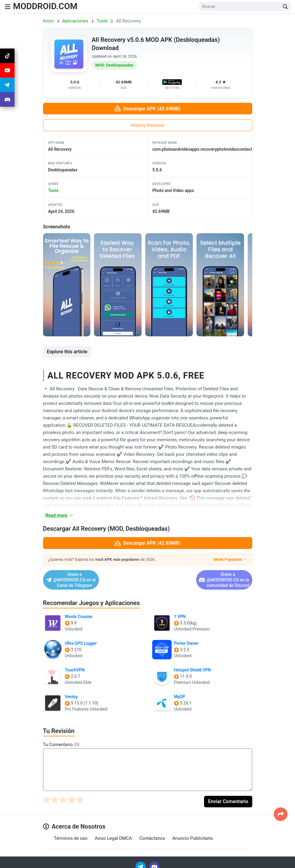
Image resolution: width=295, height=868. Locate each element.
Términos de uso (71, 833)
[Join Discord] (154, 861)
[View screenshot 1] (67, 285)
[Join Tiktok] (7, 56)
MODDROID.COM (45, 6)
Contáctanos (152, 833)
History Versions (148, 125)
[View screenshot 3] (169, 285)
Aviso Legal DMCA (114, 833)
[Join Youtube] (7, 70)
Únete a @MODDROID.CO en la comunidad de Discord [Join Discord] (200, 577)
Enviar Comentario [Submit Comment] (228, 796)
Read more (60, 515)
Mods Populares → (230, 559)
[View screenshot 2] (118, 285)
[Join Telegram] (141, 861)
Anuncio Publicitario (193, 833)
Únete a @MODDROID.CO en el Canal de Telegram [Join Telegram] (91, 577)
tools (53, 190)
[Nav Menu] (8, 7)
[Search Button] (285, 7)
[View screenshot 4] (220, 285)
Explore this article (67, 352)
